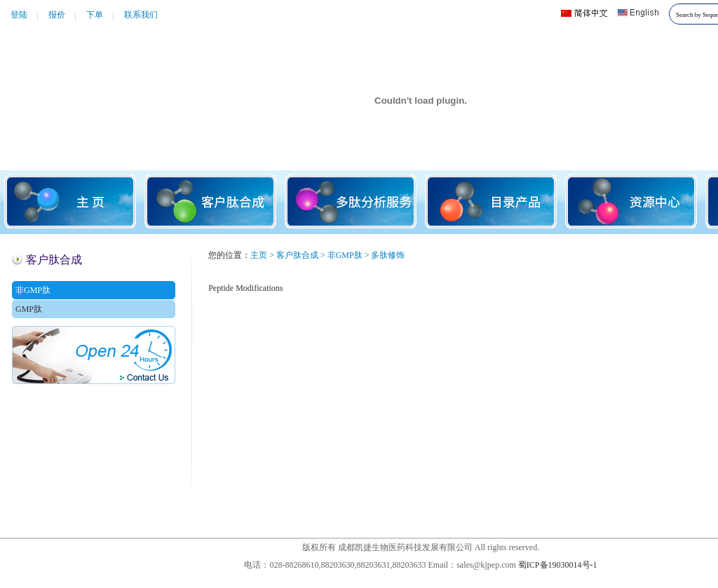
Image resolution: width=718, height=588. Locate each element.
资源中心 (631, 201)
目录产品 (491, 201)
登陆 (19, 15)
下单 (95, 15)
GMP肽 (29, 309)
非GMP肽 (33, 290)
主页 (70, 201)
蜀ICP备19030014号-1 (558, 565)
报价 (57, 15)
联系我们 (141, 15)
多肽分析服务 (351, 201)
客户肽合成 (210, 201)
